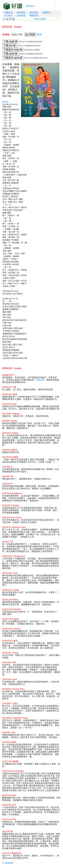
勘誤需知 (34, 13)
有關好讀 (8, 13)
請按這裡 (40, 380)
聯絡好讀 (34, 16)
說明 (39, 34)
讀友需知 (21, 13)
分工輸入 (8, 16)
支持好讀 (21, 16)
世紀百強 (30, 6)
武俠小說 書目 (40, 19)
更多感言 (9, 863)
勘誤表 (5, 102)
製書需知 (46, 13)
